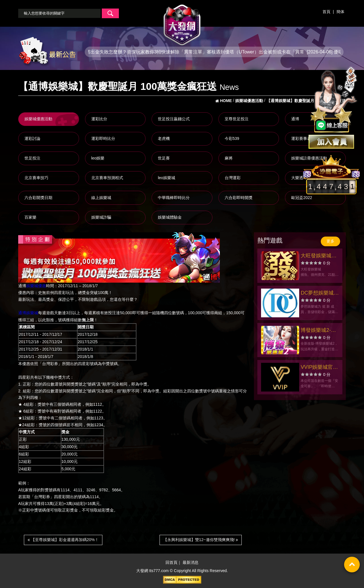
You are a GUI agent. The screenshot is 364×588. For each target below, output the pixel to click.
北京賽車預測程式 (107, 178)
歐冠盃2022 (302, 198)
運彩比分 (99, 119)
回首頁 (171, 562)
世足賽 (164, 158)
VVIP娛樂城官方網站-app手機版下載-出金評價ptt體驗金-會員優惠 (320, 368)
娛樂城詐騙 (101, 217)
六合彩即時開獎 (239, 198)
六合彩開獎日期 (38, 198)
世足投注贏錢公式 (174, 119)
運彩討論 (32, 138)
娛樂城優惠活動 (38, 119)
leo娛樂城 (167, 178)
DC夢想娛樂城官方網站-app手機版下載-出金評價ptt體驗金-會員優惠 (320, 294)
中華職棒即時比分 (174, 198)
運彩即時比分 (103, 138)
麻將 (229, 158)
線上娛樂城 (101, 198)
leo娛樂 (98, 158)
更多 (330, 241)
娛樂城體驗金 (170, 217)
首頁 (326, 12)
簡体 (340, 12)
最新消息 (191, 562)
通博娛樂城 (28, 313)
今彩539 (232, 138)
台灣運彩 (233, 178)
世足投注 (32, 158)
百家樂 (30, 217)
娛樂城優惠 (36, 286)
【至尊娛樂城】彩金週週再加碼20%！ (63, 540)
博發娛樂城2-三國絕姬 (318, 331)
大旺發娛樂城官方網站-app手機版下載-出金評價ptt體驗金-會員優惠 (320, 256)
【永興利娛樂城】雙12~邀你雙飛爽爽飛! (201, 540)
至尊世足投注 (237, 119)
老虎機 (164, 138)
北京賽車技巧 (36, 178)
